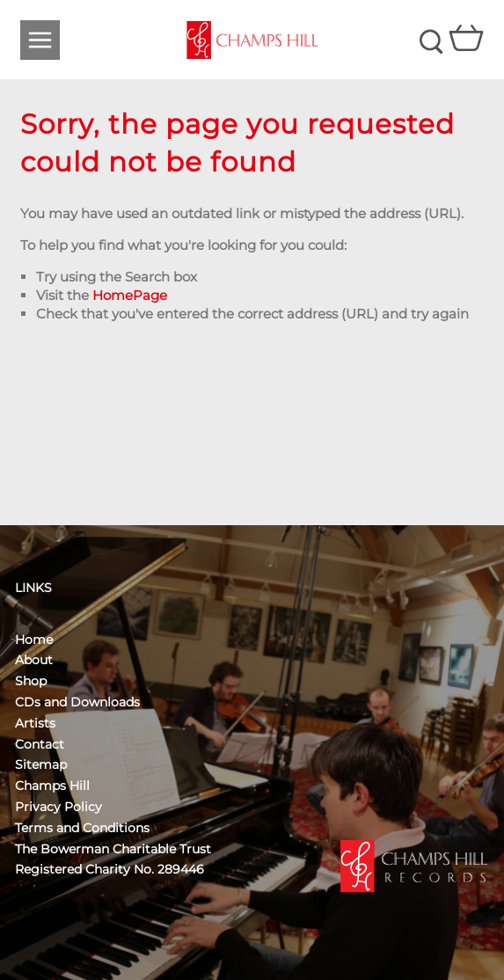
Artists (35, 723)
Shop (31, 681)
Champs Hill (52, 786)
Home (34, 640)
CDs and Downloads (77, 702)
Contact (40, 744)
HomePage (130, 295)
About (34, 660)
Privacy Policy (58, 807)
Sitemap (41, 764)
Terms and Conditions (82, 828)
